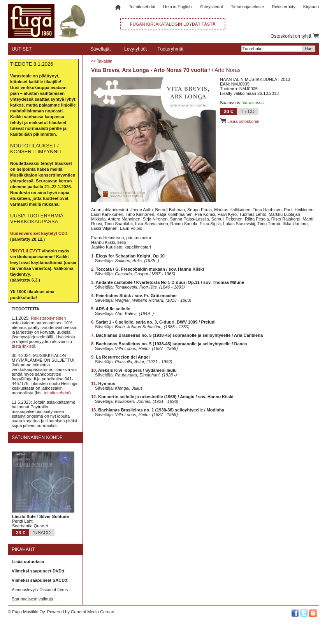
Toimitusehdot (142, 7)
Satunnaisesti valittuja (32, 599)
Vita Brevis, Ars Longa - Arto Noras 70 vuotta (149, 70)
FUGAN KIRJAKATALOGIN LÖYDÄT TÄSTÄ (173, 24)
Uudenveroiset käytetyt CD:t (39, 233)
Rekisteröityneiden (48, 318)
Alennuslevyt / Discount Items (40, 590)
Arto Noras (228, 70)
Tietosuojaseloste (247, 7)
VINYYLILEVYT (25, 251)
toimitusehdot (57, 393)
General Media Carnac (92, 612)
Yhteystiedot (211, 7)
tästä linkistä (24, 346)
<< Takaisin (101, 61)
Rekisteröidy (284, 7)
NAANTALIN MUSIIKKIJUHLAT (250, 79)
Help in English (177, 7)
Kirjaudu (311, 7)
